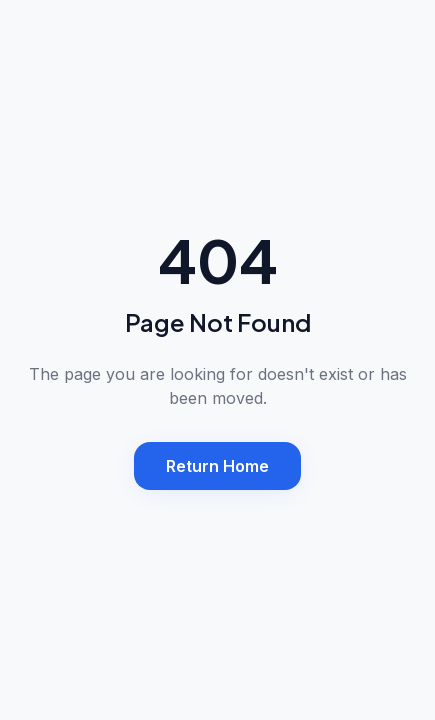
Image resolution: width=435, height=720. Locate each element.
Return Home (217, 466)
